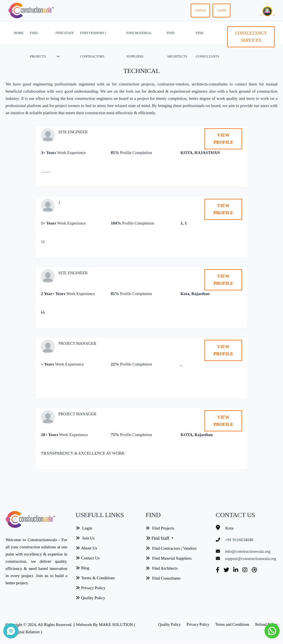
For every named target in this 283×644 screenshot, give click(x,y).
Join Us (85, 538)
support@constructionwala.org (251, 559)
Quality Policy (91, 598)
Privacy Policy (91, 588)
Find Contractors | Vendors (171, 548)
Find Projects (160, 528)
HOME (19, 33)
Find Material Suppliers (169, 558)
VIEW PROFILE (223, 139)
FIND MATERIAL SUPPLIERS (139, 45)
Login (222, 10)
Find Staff (158, 538)
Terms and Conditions (232, 625)
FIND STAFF (65, 45)
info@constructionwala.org (248, 551)
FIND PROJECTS (38, 45)
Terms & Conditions (95, 578)
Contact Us (88, 558)
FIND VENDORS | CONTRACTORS (93, 45)
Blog (82, 568)
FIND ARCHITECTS (177, 45)
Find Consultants (163, 578)
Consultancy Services (251, 37)
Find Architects (162, 568)
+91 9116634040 (239, 540)
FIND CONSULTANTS (207, 45)
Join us (201, 10)
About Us (87, 548)
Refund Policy (267, 625)
